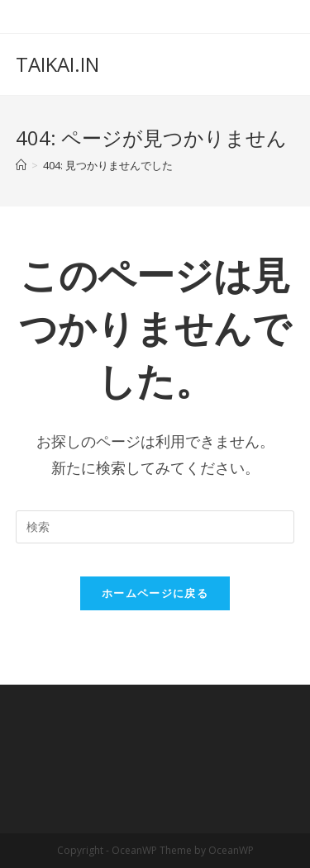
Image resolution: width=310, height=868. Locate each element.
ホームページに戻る (155, 593)
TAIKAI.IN (57, 64)
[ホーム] (21, 165)
